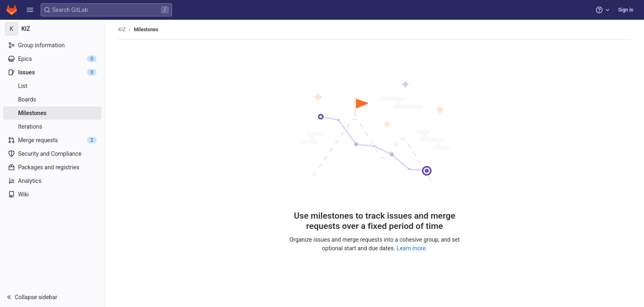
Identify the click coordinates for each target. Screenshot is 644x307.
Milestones (146, 30)
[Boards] (52, 99)
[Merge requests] (52, 140)
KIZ (122, 30)
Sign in (626, 10)
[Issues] (52, 72)
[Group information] (52, 45)
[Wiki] (52, 194)
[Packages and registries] (52, 167)
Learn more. (412, 248)
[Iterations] (52, 127)
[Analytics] (52, 181)
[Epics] (52, 59)
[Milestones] (52, 113)
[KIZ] (53, 29)
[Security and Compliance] (52, 154)
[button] (30, 10)
